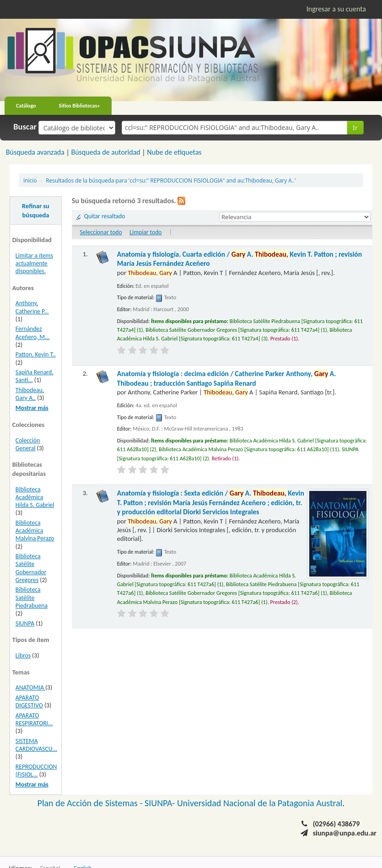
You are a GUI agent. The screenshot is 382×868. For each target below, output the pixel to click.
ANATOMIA (30, 687)
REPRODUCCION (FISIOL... (36, 771)
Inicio (30, 180)
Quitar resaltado (105, 216)
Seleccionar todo (101, 232)
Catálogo (26, 106)
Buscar (25, 127)
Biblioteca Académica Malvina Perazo (35, 531)
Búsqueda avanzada (35, 152)
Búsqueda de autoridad (105, 152)
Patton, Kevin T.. (36, 354)
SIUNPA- (161, 803)
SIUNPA (25, 623)
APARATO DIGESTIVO (29, 701)
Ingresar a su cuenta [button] (336, 9)
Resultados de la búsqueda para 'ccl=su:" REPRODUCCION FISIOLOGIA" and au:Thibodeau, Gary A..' (171, 180)
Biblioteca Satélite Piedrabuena (32, 597)
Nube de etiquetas (174, 152)
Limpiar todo (145, 232)
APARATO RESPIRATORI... (34, 719)
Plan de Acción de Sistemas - (91, 803)
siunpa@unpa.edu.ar (345, 833)
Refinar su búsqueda (36, 210)
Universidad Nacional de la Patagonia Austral (260, 803)
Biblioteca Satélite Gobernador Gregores (31, 568)
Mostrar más (32, 408)
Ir (355, 127)
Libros (23, 655)
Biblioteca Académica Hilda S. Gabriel (35, 497)
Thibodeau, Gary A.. (30, 394)
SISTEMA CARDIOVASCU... (36, 745)
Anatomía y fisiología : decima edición (227, 378)
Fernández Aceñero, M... (33, 333)
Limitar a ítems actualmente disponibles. (34, 263)
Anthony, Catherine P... (32, 307)
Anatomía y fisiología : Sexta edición (211, 502)
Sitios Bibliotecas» (80, 106)
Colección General (28, 444)
